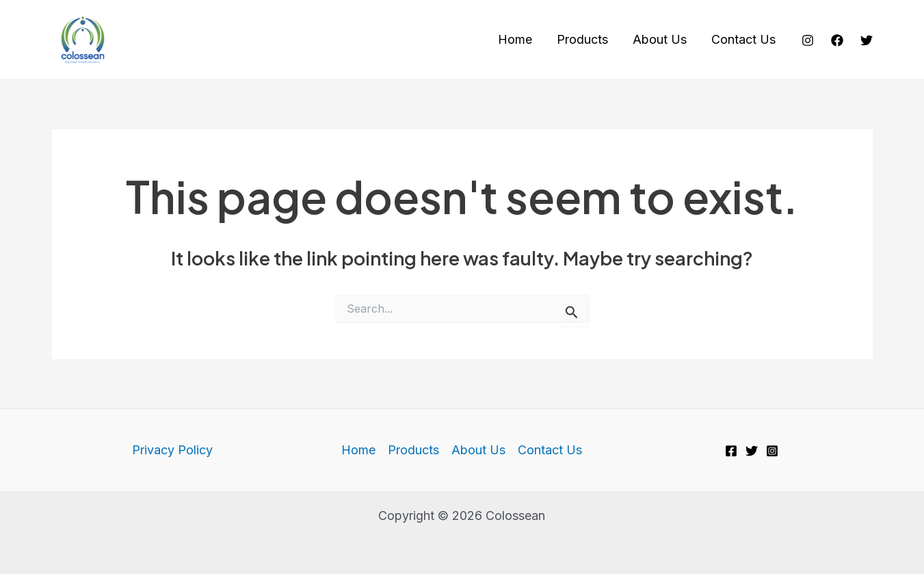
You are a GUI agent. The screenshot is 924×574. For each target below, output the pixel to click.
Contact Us (743, 39)
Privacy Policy (172, 450)
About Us (660, 39)
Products (582, 39)
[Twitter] (867, 40)
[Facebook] (837, 40)
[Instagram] (808, 40)
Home (515, 39)
